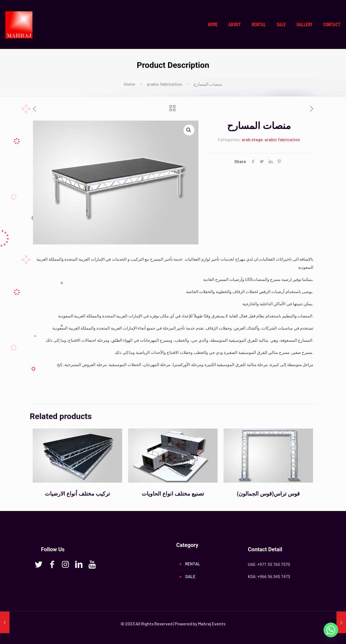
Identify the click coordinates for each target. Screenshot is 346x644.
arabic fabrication (164, 84)
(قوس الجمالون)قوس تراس (268, 494)
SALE (190, 576)
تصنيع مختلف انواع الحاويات (173, 494)
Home (129, 84)
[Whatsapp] (331, 630)
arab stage (252, 139)
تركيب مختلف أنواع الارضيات (77, 494)
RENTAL (193, 564)
